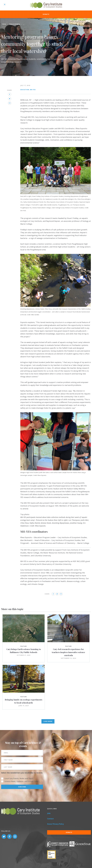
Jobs (49, 813)
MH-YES (33, 90)
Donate (46, 14)
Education (25, 90)
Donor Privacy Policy (55, 824)
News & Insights (15, 24)
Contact (50, 819)
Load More (48, 721)
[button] (56, 193)
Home (4, 24)
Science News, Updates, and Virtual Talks (21, 781)
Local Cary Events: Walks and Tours (19, 778)
